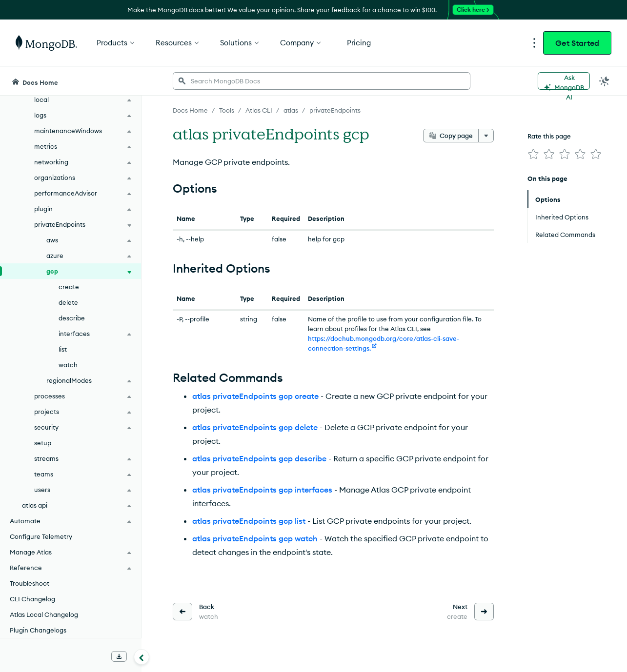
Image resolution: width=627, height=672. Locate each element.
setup (43, 443)
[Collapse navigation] (142, 657)
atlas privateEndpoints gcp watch (255, 538)
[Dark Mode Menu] (605, 81)
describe (72, 318)
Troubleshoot (30, 583)
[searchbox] (322, 81)
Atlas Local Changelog (44, 614)
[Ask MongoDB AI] (564, 81)
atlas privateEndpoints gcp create (255, 396)
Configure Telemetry (41, 536)
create (69, 287)
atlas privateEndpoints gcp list (249, 521)
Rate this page (549, 136)
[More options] (486, 136)
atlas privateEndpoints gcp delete (255, 427)
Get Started (577, 43)
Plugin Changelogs (38, 630)
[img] (533, 154)
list (63, 349)
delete (68, 302)
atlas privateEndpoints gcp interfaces (262, 490)
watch (68, 365)
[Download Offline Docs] (119, 656)
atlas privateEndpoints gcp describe (259, 458)
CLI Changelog (32, 599)
